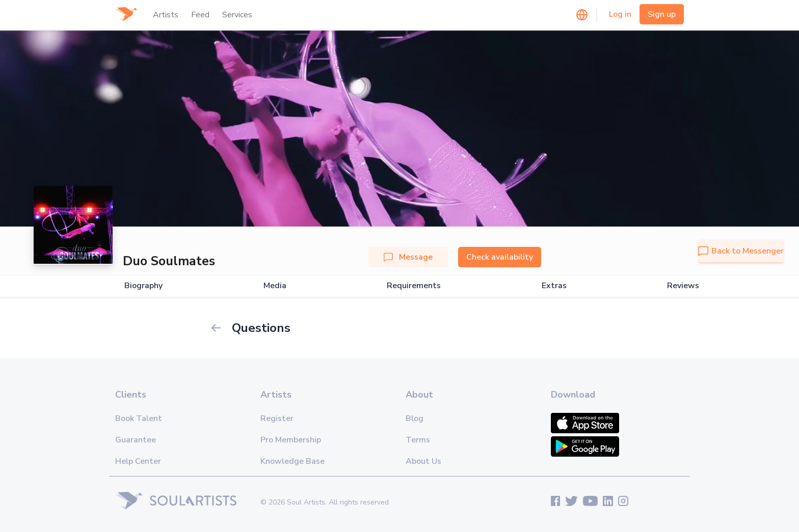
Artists (166, 15)
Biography (143, 286)
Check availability (500, 257)
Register (277, 418)
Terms (418, 440)
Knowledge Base (292, 461)
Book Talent (139, 418)
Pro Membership (291, 440)
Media (275, 286)
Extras (554, 286)
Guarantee (136, 440)
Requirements (414, 286)
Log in (620, 14)
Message (408, 257)
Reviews (683, 286)
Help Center (138, 461)
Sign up (662, 14)
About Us (423, 461)
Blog (415, 418)
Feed (200, 15)
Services (237, 15)
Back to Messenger (741, 251)
